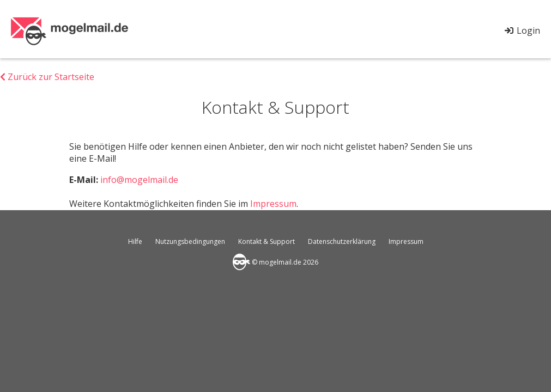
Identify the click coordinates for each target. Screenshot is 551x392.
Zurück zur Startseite (47, 77)
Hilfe (135, 241)
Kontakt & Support (267, 241)
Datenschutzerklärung (342, 241)
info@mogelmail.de (139, 180)
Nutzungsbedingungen (190, 241)
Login (522, 30)
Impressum (273, 204)
